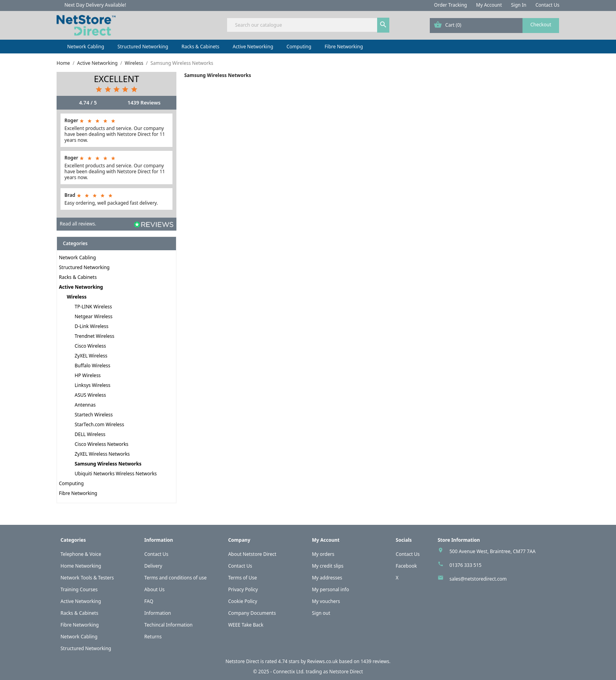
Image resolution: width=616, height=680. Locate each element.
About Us (154, 589)
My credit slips (328, 566)
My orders (323, 554)
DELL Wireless (90, 434)
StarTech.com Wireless (99, 424)
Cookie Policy (243, 601)
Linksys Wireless (93, 385)
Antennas (85, 405)
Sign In (519, 5)
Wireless (77, 297)
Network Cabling (86, 47)
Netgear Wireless (93, 316)
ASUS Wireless (90, 395)
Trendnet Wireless (94, 336)
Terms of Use (243, 578)
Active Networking (253, 47)
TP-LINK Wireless (93, 307)
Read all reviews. (78, 224)
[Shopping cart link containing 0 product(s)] (494, 26)
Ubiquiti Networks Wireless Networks (116, 474)
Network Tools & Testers (87, 578)
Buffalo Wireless (93, 366)
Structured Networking (143, 47)
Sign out (321, 613)
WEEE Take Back (246, 625)
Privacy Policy (243, 589)
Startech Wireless (94, 415)
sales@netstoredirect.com (478, 579)
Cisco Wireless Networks (102, 444)
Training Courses (79, 589)
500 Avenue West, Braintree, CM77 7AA (492, 551)
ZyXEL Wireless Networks (102, 454)
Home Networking (81, 566)
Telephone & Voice (81, 554)
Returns (153, 637)
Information (158, 613)
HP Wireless (88, 375)
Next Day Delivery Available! (95, 5)
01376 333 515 (466, 565)
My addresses (327, 578)
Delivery (153, 566)
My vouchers (326, 601)
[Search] (308, 25)
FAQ (149, 601)
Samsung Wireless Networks (108, 464)
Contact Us (547, 5)
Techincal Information (168, 625)
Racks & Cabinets (200, 47)
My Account (489, 5)
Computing (299, 47)
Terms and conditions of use (175, 578)
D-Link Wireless (92, 326)
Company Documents (252, 613)
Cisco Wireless (90, 346)
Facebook (406, 566)
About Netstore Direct (252, 554)
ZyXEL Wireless (91, 356)
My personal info (331, 589)
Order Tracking (451, 5)
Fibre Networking (344, 47)
